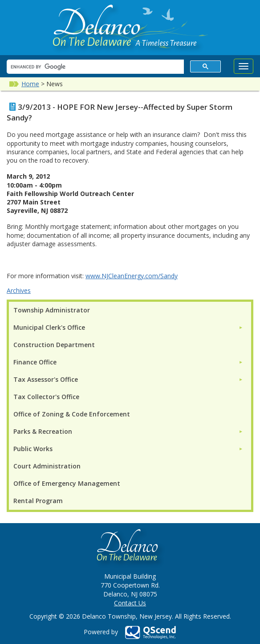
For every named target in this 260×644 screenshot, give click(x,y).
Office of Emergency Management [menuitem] (67, 483)
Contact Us (130, 603)
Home (30, 84)
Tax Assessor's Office (46, 379)
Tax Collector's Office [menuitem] (46, 397)
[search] (94, 67)
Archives (19, 290)
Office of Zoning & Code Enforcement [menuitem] (72, 414)
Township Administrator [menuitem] (52, 310)
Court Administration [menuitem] (47, 466)
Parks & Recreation (43, 431)
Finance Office (35, 362)
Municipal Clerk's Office (49, 327)
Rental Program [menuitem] (38, 501)
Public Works (33, 449)
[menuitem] (128, 327)
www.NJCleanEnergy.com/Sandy (132, 276)
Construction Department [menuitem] (54, 345)
